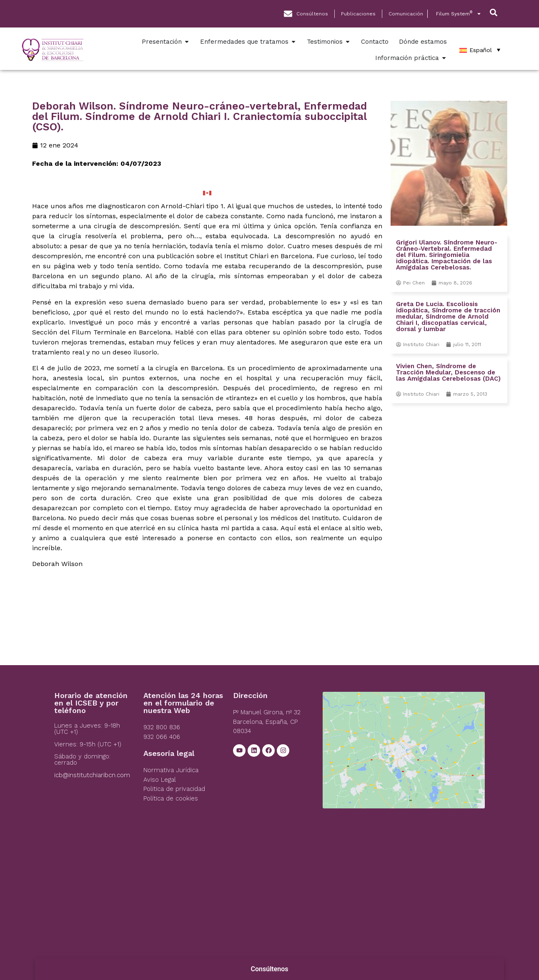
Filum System (459, 14)
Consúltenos (270, 969)
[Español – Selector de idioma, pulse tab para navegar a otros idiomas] (480, 50)
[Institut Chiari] (404, 754)
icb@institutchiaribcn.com (92, 775)
